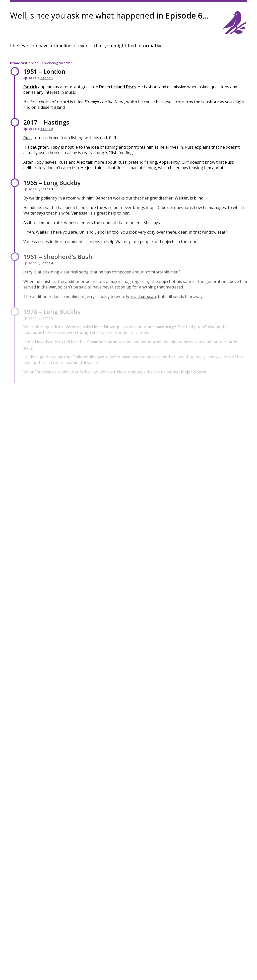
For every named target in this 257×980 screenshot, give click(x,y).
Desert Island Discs (117, 87)
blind (199, 198)
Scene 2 (47, 129)
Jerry (28, 272)
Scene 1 (47, 78)
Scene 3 (47, 189)
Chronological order (57, 63)
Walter (181, 198)
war (108, 208)
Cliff (113, 138)
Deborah (104, 198)
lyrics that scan (141, 297)
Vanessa (79, 213)
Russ (28, 138)
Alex (81, 162)
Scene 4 (47, 263)
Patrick (30, 87)
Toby (55, 147)
